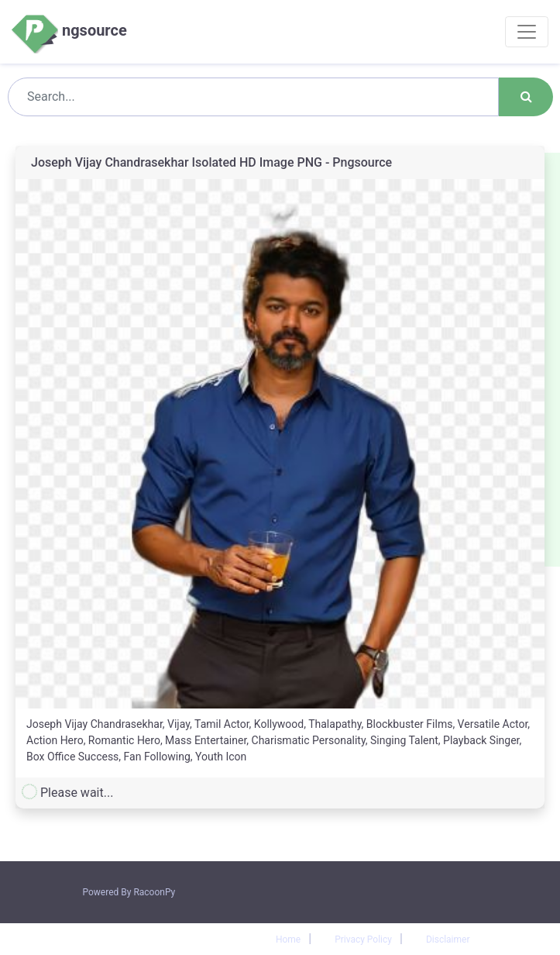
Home (288, 939)
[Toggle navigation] (527, 32)
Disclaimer (448, 939)
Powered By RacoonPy (129, 892)
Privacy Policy (363, 939)
